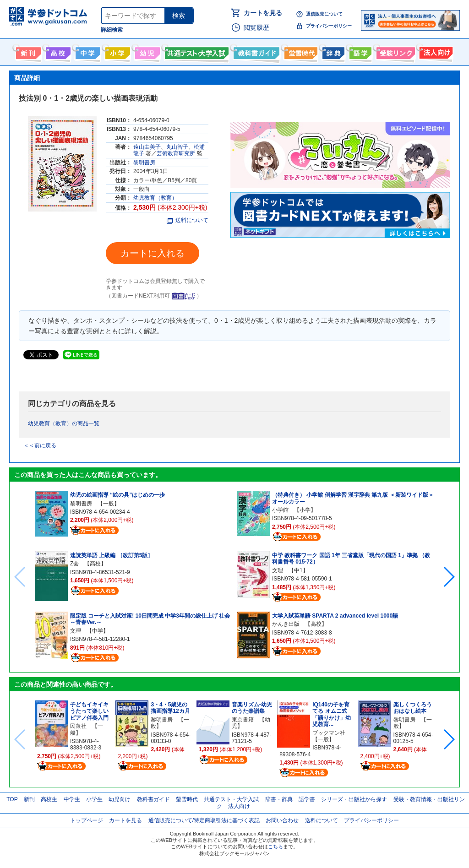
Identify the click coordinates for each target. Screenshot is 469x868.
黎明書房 (144, 163)
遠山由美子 (147, 147)
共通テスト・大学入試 (196, 51)
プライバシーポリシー (329, 26)
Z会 (74, 564)
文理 (76, 631)
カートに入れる (153, 253)
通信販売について (324, 14)
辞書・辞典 (279, 799)
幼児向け (146, 51)
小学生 (94, 799)
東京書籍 (243, 720)
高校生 (49, 799)
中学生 (72, 799)
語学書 (359, 51)
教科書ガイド (255, 51)
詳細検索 (112, 30)
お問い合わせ (282, 820)
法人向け (435, 51)
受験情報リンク (394, 51)
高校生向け (57, 51)
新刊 (29, 799)
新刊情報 (27, 51)
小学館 (280, 510)
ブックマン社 (329, 733)
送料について (188, 220)
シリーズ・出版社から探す (354, 799)
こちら (275, 846)
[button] (449, 577)
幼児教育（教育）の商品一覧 (64, 423)
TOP (12, 799)
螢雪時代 (300, 51)
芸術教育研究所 (176, 153)
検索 (179, 16)
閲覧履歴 (256, 27)
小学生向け (117, 51)
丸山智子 (177, 147)
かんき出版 (286, 624)
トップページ (87, 820)
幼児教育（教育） (155, 198)
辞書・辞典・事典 (332, 51)
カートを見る (263, 13)
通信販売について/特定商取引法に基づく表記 (204, 820)
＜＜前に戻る (40, 445)
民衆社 (78, 726)
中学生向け (87, 51)
